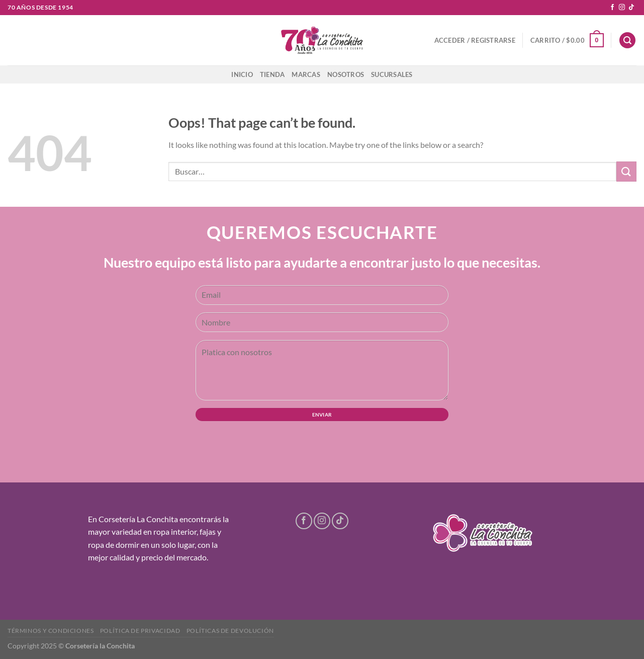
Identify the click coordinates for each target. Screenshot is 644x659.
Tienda (272, 74)
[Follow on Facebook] (612, 8)
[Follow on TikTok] (631, 8)
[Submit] (626, 171)
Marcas (306, 74)
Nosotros (346, 74)
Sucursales (392, 74)
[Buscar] (627, 40)
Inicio (242, 74)
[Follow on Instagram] (622, 8)
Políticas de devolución (230, 631)
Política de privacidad (140, 631)
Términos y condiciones (51, 631)
